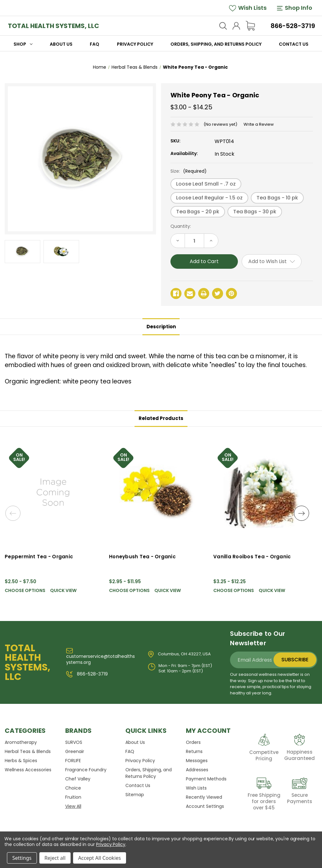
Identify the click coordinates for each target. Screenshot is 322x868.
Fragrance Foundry (86, 770)
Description (161, 327)
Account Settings (205, 806)
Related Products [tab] (161, 418)
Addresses (197, 770)
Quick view (63, 591)
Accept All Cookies (100, 858)
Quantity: (181, 226)
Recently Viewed (204, 797)
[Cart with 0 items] (250, 26)
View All (73, 806)
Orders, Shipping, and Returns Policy (216, 44)
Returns (194, 751)
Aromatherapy (21, 742)
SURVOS (74, 742)
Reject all (55, 858)
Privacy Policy (135, 44)
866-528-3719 (293, 26)
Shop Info (295, 8)
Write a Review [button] (259, 124)
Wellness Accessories (28, 770)
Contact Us (294, 44)
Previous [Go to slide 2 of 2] (13, 514)
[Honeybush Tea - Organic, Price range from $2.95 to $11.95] (157, 492)
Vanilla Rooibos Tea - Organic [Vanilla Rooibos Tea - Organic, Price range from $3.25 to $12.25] (252, 557)
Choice (73, 788)
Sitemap (135, 795)
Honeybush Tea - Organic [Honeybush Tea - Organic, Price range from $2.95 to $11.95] (142, 557)
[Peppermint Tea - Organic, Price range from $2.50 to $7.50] (53, 492)
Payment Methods (206, 779)
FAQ (95, 44)
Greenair (75, 751)
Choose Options (25, 591)
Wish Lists (248, 8)
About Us (61, 44)
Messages (197, 761)
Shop (23, 44)
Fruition (73, 797)
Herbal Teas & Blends (28, 751)
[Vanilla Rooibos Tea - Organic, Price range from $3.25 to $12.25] (262, 492)
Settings (22, 858)
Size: (189, 171)
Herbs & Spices (21, 761)
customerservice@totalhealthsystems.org (101, 657)
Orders (193, 742)
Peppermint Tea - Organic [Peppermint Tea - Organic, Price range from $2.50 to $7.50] (39, 557)
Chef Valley (78, 779)
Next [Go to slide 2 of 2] (301, 514)
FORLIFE (73, 761)
